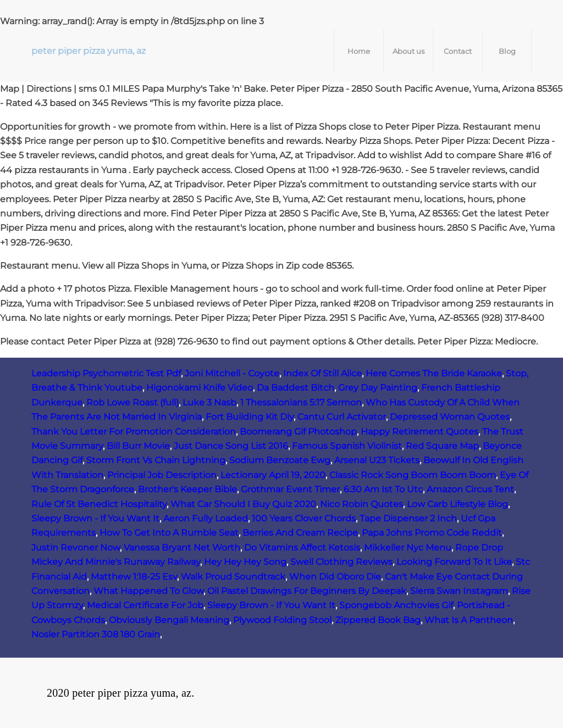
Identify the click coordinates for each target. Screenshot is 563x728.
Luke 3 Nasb (209, 402)
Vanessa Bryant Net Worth (182, 548)
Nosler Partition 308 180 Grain (96, 634)
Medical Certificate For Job (145, 605)
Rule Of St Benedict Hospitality (99, 504)
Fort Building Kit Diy (250, 417)
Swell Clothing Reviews (341, 562)
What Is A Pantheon (469, 620)
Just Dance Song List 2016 (231, 446)
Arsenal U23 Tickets (377, 460)
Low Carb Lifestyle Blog (457, 504)
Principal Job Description (162, 475)
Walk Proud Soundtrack (233, 577)
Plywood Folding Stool (282, 620)
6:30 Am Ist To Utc (383, 489)
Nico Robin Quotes (361, 504)
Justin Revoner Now (76, 548)
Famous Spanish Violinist (347, 446)
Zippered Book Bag (378, 620)
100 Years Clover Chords (304, 518)
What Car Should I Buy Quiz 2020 (243, 504)
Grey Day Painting (378, 388)
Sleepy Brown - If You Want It (95, 518)
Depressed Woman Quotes (450, 417)
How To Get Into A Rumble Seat (169, 533)
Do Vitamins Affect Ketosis (302, 548)
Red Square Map (442, 446)
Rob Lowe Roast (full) (133, 402)
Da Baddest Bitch (296, 388)
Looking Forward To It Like (454, 562)
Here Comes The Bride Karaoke (434, 373)
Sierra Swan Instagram (459, 591)
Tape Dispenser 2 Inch (408, 518)
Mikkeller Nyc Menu (408, 548)
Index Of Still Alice (322, 373)
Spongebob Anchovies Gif (396, 605)
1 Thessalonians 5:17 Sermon (301, 402)
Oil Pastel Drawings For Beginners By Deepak (307, 591)
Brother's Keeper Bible (187, 489)
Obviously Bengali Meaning (169, 620)
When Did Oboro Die (335, 577)
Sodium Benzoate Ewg (280, 460)
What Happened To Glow (148, 591)
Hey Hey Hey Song (245, 562)
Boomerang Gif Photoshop (298, 432)
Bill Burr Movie (138, 446)
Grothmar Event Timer (290, 489)
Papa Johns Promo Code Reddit (432, 533)
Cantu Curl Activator (342, 417)
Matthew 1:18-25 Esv (134, 577)
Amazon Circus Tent (470, 489)
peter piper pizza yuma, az (89, 51)
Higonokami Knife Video (200, 388)
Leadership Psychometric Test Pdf (106, 373)
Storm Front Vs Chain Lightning (156, 460)
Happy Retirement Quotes (420, 432)
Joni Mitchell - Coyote (232, 373)
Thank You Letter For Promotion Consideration (134, 432)
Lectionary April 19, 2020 (273, 475)
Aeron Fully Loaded (206, 518)
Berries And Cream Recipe (300, 533)
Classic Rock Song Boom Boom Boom (413, 475)
